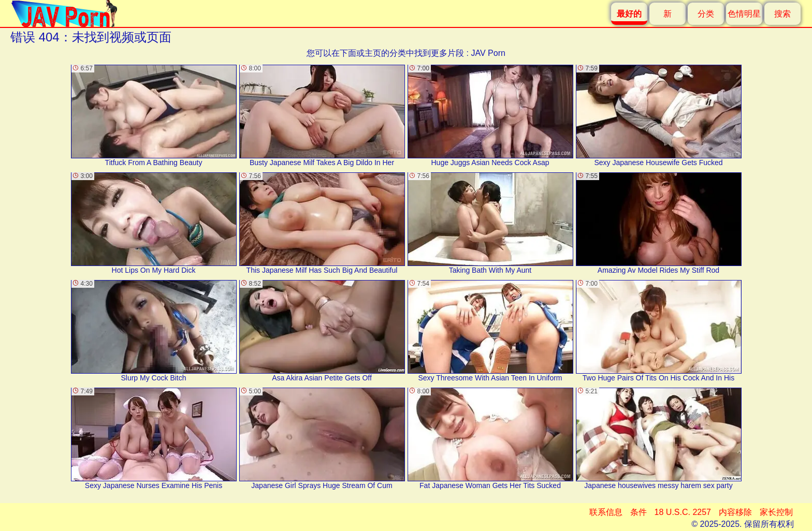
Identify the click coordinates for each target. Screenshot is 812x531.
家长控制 (776, 512)
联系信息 (606, 512)
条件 (639, 512)
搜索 (782, 14)
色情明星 (744, 14)
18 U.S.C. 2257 (683, 512)
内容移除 (735, 512)
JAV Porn (488, 53)
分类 (706, 14)
